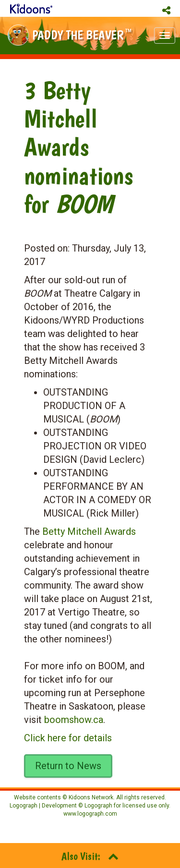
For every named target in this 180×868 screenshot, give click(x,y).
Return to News (68, 766)
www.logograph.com (90, 814)
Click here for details (68, 738)
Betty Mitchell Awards (89, 531)
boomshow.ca (74, 720)
